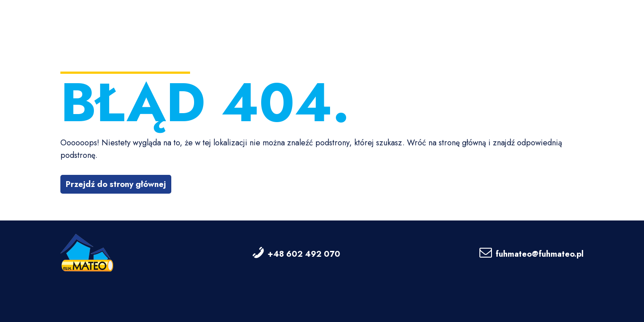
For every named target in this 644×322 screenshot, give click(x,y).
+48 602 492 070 (304, 254)
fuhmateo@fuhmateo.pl (540, 254)
